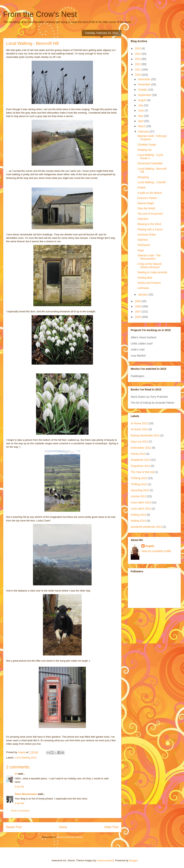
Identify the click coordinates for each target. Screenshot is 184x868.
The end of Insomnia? (150, 214)
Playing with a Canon (150, 229)
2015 (138, 48)
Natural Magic (146, 203)
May (141, 116)
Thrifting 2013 (139, 478)
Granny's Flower (147, 198)
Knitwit (141, 187)
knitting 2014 (138, 521)
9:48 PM (19, 803)
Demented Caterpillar (150, 163)
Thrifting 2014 (139, 484)
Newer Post (14, 827)
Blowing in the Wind (149, 224)
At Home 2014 (139, 429)
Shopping (143, 177)
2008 (138, 306)
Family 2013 (138, 454)
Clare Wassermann (26, 794)
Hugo (141, 250)
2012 (138, 64)
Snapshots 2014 (140, 466)
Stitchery (143, 240)
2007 (138, 312)
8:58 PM (19, 787)
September (145, 95)
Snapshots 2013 (140, 460)
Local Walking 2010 (26, 758)
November (145, 84)
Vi (16, 774)
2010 (138, 75)
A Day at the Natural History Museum (149, 265)
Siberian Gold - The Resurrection (149, 257)
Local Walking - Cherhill (152, 182)
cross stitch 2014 (141, 509)
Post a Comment (20, 811)
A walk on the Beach (150, 193)
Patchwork (144, 245)
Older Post (111, 827)
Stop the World (146, 208)
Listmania (143, 288)
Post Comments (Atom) (70, 837)
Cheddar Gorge (147, 145)
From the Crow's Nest (40, 14)
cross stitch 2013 (141, 502)
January (143, 295)
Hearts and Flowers (149, 283)
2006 (138, 317)
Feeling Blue (145, 278)
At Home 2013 (139, 423)
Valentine (143, 219)
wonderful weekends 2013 (146, 527)
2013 (138, 59)
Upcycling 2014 (140, 490)
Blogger (133, 860)
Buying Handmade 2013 (145, 435)
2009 (138, 301)
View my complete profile (156, 551)
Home (63, 827)
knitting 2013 (138, 515)
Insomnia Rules (147, 235)
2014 (138, 54)
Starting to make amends (152, 272)
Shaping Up (144, 150)
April (141, 121)
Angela (150, 546)
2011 (138, 70)
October (143, 90)
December (145, 79)
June (141, 110)
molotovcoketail (105, 860)
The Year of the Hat (142, 472)
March (142, 126)
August (143, 100)
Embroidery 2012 (141, 448)
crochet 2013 (138, 496)
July (141, 105)
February (144, 132)
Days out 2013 (139, 442)
